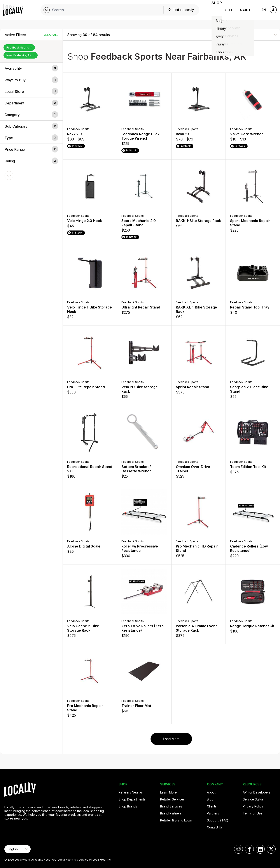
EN (264, 10)
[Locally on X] (271, 849)
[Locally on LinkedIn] (260, 849)
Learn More (168, 792)
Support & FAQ (218, 820)
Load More (171, 739)
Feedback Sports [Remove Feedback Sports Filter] (19, 48)
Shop (214, 10)
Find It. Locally (175, 10)
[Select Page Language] (17, 849)
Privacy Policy (253, 806)
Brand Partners (171, 813)
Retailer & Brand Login (176, 820)
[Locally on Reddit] (238, 849)
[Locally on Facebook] (249, 849)
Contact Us (215, 827)
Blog (210, 799)
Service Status (253, 799)
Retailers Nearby (131, 792)
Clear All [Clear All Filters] (51, 35)
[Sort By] (254, 35)
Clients (212, 806)
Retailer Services (172, 799)
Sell (229, 10)
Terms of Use (253, 813)
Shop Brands (128, 806)
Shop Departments (132, 799)
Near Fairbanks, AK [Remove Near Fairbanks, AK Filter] (21, 55)
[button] (31, 68)
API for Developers (257, 792)
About (245, 10)
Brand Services (171, 806)
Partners (213, 813)
